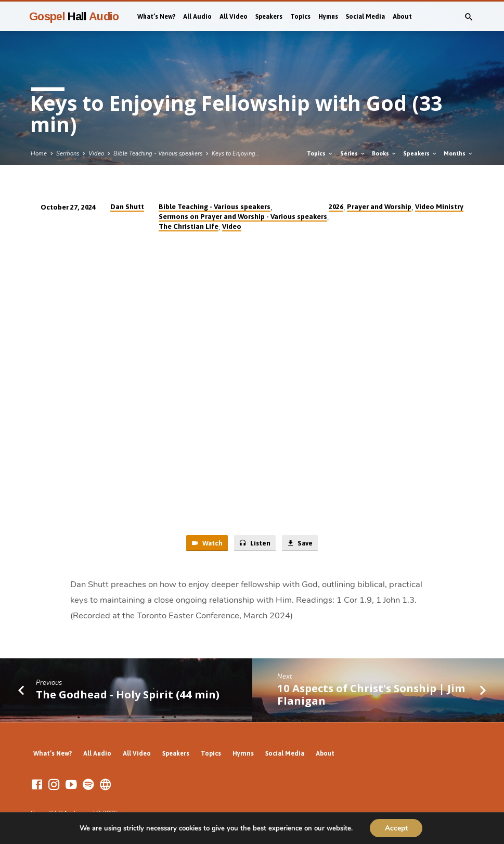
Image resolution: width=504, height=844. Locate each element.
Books (384, 153)
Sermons (68, 154)
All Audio (197, 17)
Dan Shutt (127, 206)
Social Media (365, 17)
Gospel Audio (74, 16)
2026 (336, 206)
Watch (206, 543)
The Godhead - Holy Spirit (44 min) (128, 695)
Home (39, 154)
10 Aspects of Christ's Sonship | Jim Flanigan (371, 694)
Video (96, 154)
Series (353, 153)
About (402, 17)
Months (458, 153)
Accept (396, 828)
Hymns (328, 17)
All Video (234, 17)
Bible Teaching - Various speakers (158, 154)
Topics (300, 17)
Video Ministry (439, 206)
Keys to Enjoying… (236, 154)
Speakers (269, 17)
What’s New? (156, 17)
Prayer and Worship (379, 206)
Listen (254, 543)
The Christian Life (189, 226)
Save (300, 543)
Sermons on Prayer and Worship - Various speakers (243, 216)
